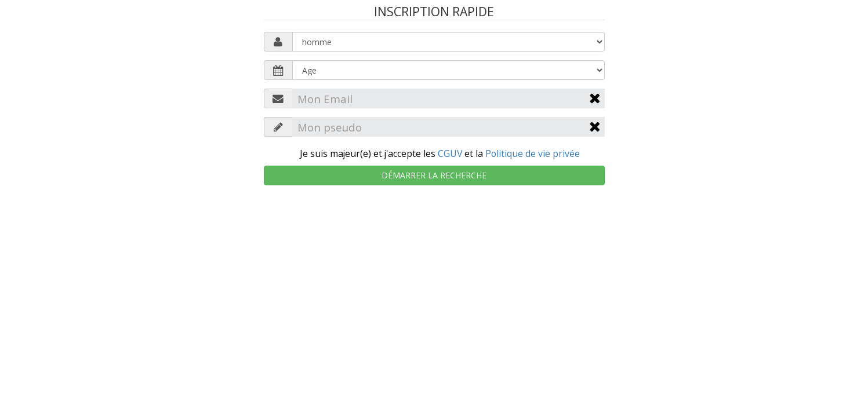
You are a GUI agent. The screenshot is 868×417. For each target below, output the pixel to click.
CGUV (450, 153)
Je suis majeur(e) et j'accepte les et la (440, 153)
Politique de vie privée (533, 153)
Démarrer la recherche (434, 175)
